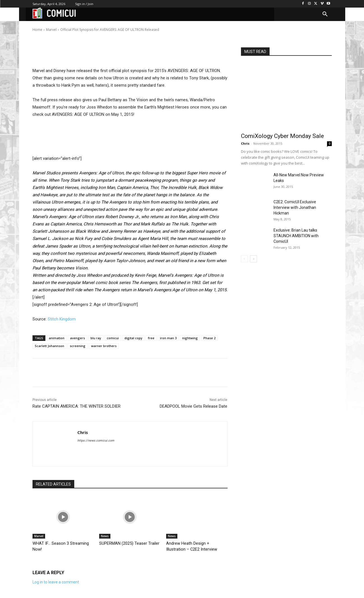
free (151, 338)
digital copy (133, 338)
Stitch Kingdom (62, 319)
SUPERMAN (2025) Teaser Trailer (125, 543)
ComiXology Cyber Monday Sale (282, 136)
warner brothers (104, 346)
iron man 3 (168, 338)
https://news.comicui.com (96, 441)
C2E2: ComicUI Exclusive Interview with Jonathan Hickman (295, 207)
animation (57, 338)
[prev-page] (244, 259)
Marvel (39, 536)
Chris (50, 26)
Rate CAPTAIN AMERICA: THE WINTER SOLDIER (76, 406)
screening (78, 346)
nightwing (190, 338)
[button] (325, 14)
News (105, 536)
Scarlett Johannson (49, 346)
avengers (77, 338)
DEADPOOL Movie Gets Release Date (193, 406)
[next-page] (253, 259)
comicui (113, 338)
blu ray (96, 338)
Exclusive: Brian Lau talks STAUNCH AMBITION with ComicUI (296, 236)
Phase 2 (209, 338)
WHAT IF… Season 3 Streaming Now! (62, 543)
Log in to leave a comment (56, 581)
